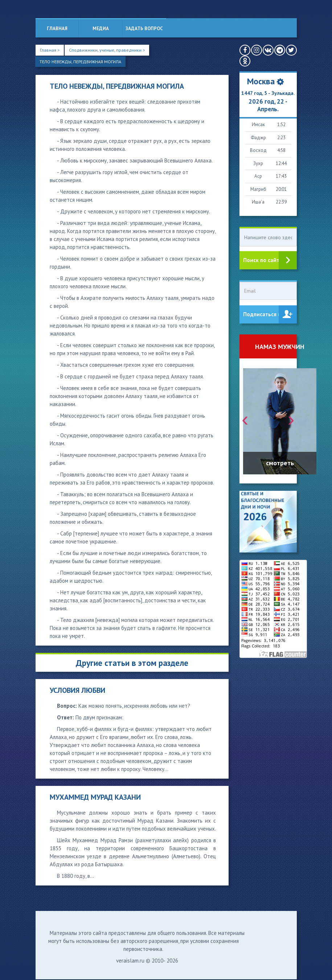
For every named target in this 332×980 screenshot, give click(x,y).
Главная (57, 29)
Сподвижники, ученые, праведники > (109, 50)
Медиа (101, 29)
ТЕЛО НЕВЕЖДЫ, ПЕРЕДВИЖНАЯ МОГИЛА (84, 62)
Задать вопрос (144, 29)
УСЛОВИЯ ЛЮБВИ (77, 691)
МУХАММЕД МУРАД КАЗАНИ (95, 798)
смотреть (280, 463)
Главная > (50, 50)
